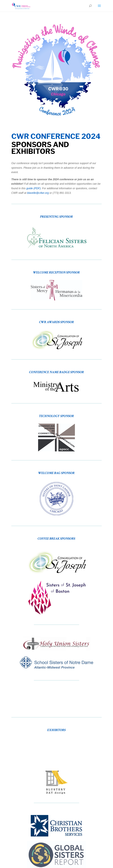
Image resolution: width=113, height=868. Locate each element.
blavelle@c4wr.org (38, 193)
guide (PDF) (33, 188)
